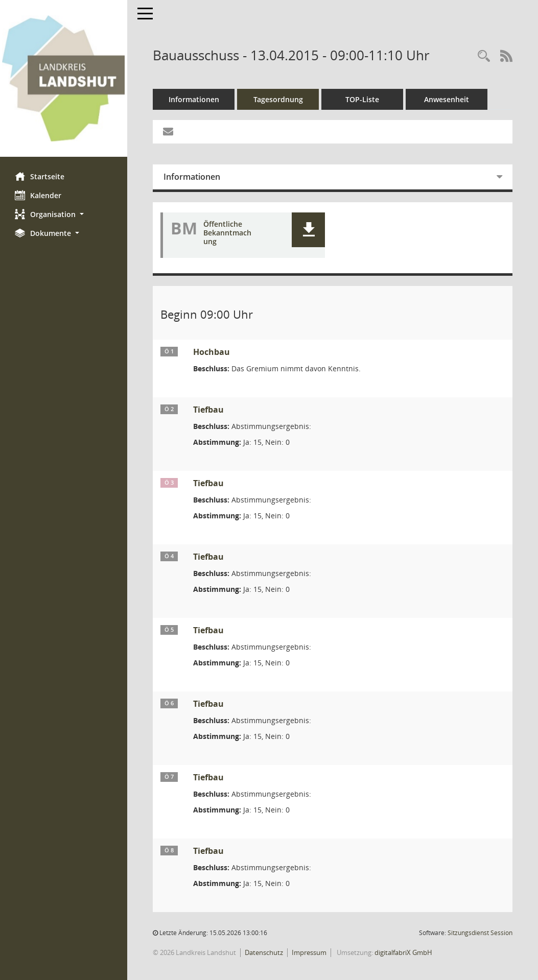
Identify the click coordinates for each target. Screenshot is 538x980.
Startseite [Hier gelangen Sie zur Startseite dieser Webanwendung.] (40, 176)
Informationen (194, 99)
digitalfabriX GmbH (404, 952)
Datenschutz (264, 952)
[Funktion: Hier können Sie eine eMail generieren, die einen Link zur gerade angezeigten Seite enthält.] (169, 132)
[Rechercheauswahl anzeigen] (484, 56)
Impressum (310, 952)
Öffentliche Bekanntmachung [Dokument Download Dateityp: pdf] (228, 233)
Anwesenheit (447, 99)
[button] (64, 214)
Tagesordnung (279, 99)
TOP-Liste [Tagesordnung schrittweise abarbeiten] (363, 99)
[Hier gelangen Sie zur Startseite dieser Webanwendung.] (64, 78)
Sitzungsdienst (480, 933)
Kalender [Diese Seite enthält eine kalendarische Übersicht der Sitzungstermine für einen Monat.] (39, 195)
